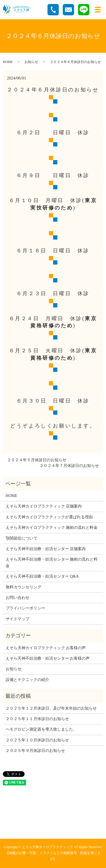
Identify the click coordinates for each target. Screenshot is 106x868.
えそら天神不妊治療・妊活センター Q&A (42, 576)
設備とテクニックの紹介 (27, 680)
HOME (8, 62)
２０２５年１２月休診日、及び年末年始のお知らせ (51, 708)
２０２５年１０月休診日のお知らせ (37, 740)
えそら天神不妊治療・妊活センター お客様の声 (48, 658)
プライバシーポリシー (25, 608)
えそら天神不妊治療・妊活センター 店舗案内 (46, 549)
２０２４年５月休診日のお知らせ (37, 460)
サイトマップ (18, 619)
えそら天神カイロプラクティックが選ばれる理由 (49, 517)
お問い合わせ (18, 598)
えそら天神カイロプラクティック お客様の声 (46, 648)
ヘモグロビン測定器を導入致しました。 (41, 729)
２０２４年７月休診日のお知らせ (69, 466)
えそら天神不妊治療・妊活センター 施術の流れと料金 (52, 562)
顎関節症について (21, 538)
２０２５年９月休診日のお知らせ (35, 751)
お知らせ (31, 62)
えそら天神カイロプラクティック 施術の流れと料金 (52, 528)
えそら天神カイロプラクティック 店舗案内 (44, 506)
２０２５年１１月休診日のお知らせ (37, 719)
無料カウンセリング (23, 587)
